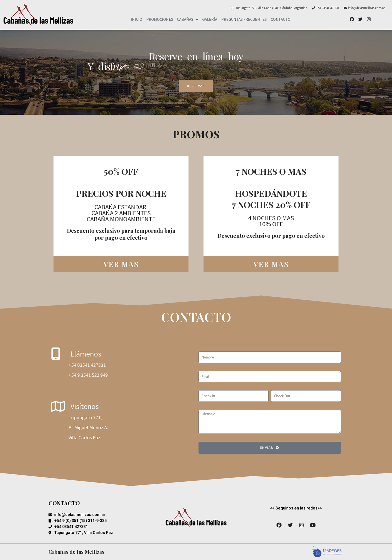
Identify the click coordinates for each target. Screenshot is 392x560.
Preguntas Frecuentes (244, 19)
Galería (210, 19)
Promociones (160, 19)
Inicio (136, 19)
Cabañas (188, 19)
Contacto (281, 19)
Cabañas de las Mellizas (76, 552)
